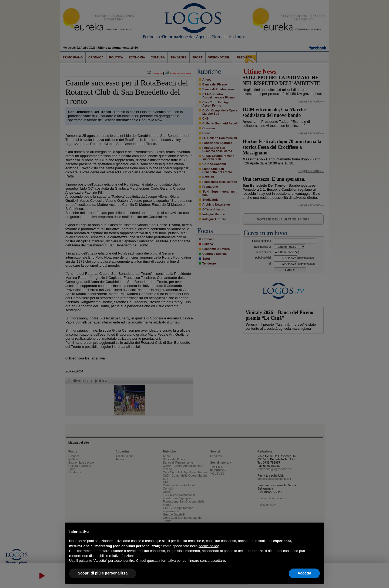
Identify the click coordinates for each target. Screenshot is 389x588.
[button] (317, 531)
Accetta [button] (304, 573)
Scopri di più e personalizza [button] (103, 573)
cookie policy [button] (208, 546)
